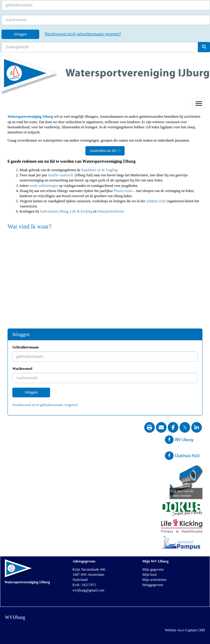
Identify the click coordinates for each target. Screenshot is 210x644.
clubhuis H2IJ (156, 201)
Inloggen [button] (31, 392)
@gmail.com (88, 590)
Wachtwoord (22, 369)
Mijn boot (150, 575)
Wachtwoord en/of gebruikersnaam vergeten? (83, 34)
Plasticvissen (123, 191)
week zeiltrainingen (44, 186)
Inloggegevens (153, 585)
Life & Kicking (82, 211)
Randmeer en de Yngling (100, 170)
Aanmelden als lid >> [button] (105, 151)
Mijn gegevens (153, 569)
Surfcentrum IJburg (54, 211)
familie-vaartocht (61, 175)
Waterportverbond (111, 211)
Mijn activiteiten (154, 580)
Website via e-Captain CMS (185, 630)
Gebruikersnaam (25, 347)
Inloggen (20, 34)
